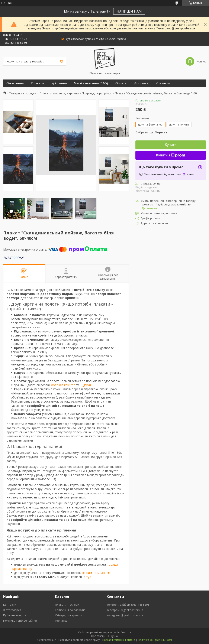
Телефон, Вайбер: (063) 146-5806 (128, 605)
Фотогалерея (12, 610)
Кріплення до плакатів (70, 610)
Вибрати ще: (151, 132)
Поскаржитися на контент (119, 640)
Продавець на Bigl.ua (104, 636)
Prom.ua (126, 632)
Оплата (121, 83)
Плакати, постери (67, 605)
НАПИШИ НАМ (129, 11)
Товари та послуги (23, 93)
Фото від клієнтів (63, 385)
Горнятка (61, 621)
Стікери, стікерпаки (68, 615)
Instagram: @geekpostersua (125, 615)
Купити (171, 145)
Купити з (171, 155)
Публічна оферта (15, 615)
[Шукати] (62, 61)
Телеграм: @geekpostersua (125, 610)
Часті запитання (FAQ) (91, 83)
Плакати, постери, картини (59, 93)
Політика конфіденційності (21, 621)
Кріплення (59, 83)
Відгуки (86, 385)
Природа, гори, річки (97, 93)
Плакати (38, 83)
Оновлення (15, 83)
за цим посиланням (96, 573)
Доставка (141, 83)
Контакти (163, 83)
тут (89, 577)
